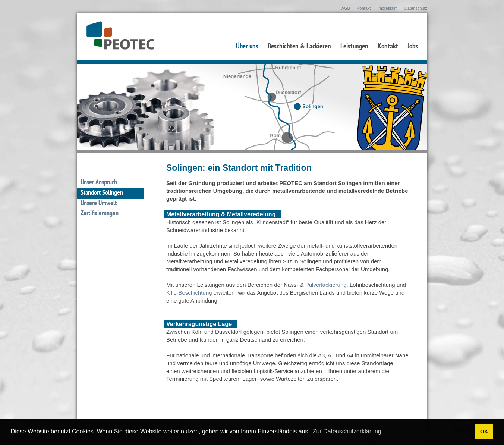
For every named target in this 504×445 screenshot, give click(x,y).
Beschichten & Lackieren (299, 47)
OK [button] (484, 432)
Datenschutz (416, 8)
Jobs (413, 47)
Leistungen (354, 47)
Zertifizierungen (100, 214)
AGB (346, 8)
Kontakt (364, 8)
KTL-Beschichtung (189, 293)
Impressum (387, 8)
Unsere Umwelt (99, 204)
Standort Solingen (102, 193)
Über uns (247, 47)
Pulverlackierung (326, 285)
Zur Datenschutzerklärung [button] (347, 431)
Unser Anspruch (99, 183)
